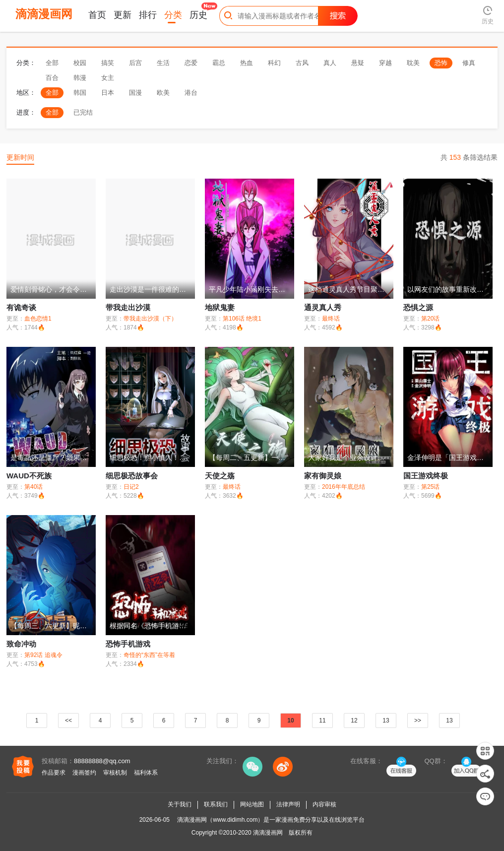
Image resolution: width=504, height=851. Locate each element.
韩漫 (80, 78)
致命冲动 (21, 644)
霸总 (219, 63)
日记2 (131, 487)
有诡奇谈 (21, 307)
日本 (108, 93)
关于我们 (180, 804)
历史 (198, 15)
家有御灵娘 (323, 476)
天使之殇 (220, 476)
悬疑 (358, 63)
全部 (52, 63)
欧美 (163, 93)
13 (386, 720)
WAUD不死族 (29, 476)
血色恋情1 (38, 319)
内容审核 (324, 804)
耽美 (413, 63)
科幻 (274, 63)
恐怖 (441, 63)
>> (418, 720)
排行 (148, 15)
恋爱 (191, 63)
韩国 (80, 93)
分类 (173, 15)
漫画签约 (84, 773)
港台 (191, 93)
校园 (80, 63)
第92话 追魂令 (43, 655)
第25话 (430, 487)
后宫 (135, 63)
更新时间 (20, 157)
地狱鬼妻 (220, 307)
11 (322, 720)
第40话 (33, 487)
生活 (163, 63)
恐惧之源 (418, 307)
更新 (123, 15)
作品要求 (54, 773)
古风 (302, 63)
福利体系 (146, 773)
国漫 (135, 93)
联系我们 (216, 804)
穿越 (385, 63)
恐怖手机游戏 (128, 644)
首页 (97, 15)
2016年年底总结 (344, 487)
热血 (247, 63)
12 (354, 720)
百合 (52, 78)
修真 (469, 63)
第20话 (430, 319)
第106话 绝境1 (242, 319)
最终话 (331, 319)
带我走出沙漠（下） (150, 319)
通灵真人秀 (323, 307)
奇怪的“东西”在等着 (149, 655)
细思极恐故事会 (132, 476)
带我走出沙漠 (128, 307)
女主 (108, 78)
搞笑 (108, 63)
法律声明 (288, 804)
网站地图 (252, 804)
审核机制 (115, 773)
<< (68, 720)
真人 (330, 63)
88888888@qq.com (102, 761)
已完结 (83, 112)
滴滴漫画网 (268, 833)
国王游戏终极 (426, 476)
